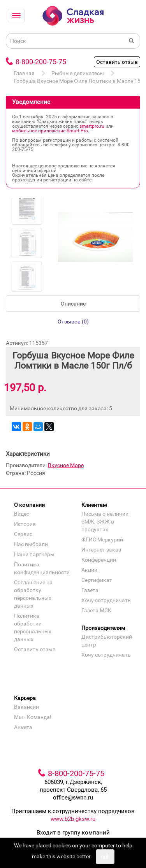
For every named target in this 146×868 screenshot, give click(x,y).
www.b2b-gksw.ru (73, 819)
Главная (24, 73)
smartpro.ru (92, 126)
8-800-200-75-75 (41, 62)
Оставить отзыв (117, 62)
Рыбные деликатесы (78, 73)
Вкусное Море (66, 465)
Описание (73, 304)
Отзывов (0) (73, 322)
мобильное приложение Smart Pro (50, 131)
